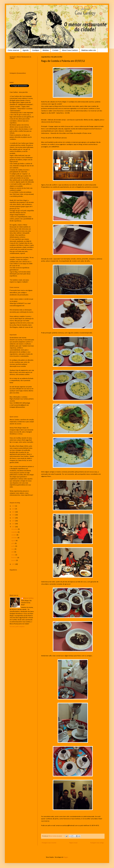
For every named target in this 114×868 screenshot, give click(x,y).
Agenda (26, 50)
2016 (14, 515)
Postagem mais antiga (97, 843)
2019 (14, 506)
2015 (14, 518)
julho (13, 543)
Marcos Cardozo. (29, 598)
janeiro (14, 560)
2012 (14, 527)
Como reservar (13, 50)
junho (13, 546)
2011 (14, 564)
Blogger (66, 857)
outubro (14, 535)
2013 (14, 524)
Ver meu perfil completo (17, 627)
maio (13, 549)
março (13, 555)
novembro (15, 532)
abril (13, 552)
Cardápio (36, 50)
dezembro (15, 529)
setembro (14, 538)
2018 (14, 509)
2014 (14, 521)
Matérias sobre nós (89, 50)
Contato (55, 50)
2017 (14, 512)
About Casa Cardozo (70, 50)
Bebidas (46, 50)
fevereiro (14, 558)
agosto (14, 541)
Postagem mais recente (49, 843)
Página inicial (73, 843)
